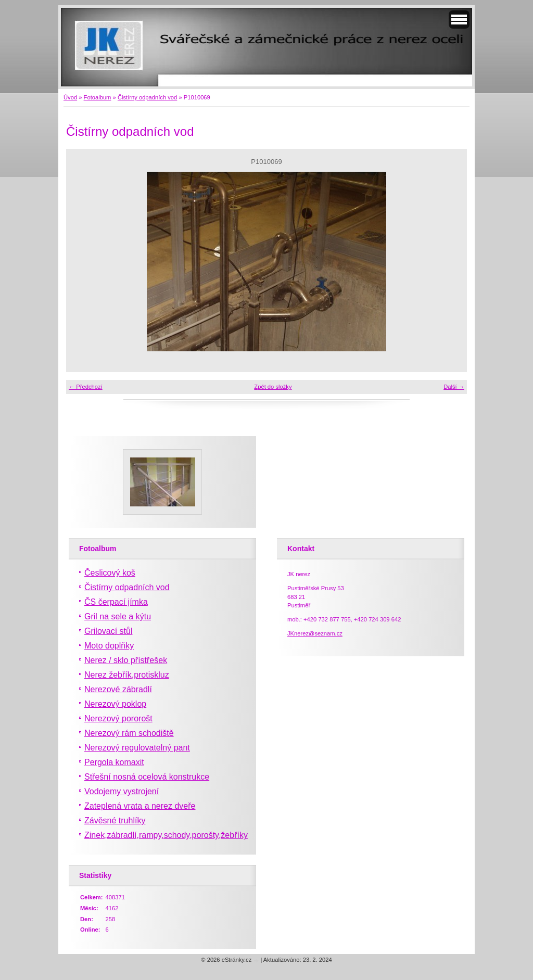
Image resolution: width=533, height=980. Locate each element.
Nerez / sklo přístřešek (126, 660)
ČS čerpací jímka (116, 602)
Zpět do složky (273, 387)
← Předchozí (86, 387)
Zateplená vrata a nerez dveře (140, 806)
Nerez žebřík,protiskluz (127, 675)
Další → (454, 387)
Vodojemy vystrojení (122, 791)
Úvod (70, 97)
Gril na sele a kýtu (118, 616)
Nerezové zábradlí (118, 689)
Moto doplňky (109, 646)
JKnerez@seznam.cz (315, 633)
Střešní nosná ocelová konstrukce (147, 777)
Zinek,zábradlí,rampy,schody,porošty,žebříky (166, 835)
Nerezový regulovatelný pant (137, 748)
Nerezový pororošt (118, 718)
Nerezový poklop (115, 704)
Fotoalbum (98, 97)
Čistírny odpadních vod (147, 97)
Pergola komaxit (114, 762)
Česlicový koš (110, 573)
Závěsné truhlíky (115, 820)
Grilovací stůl (108, 631)
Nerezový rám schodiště (129, 733)
